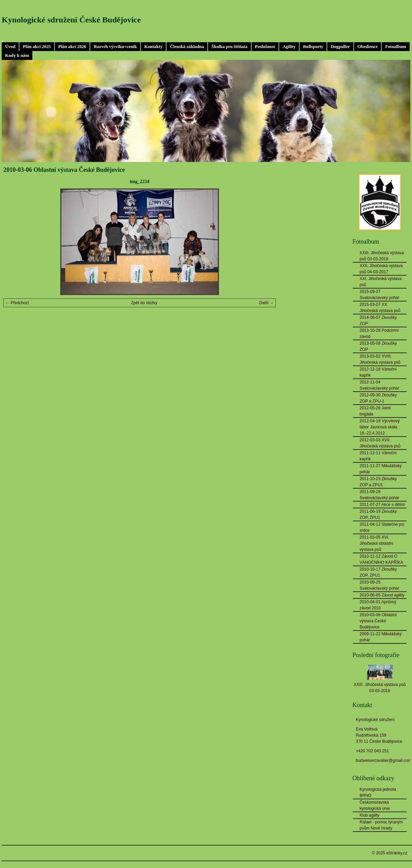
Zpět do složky (144, 303)
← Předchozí (17, 303)
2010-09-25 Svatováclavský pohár (379, 585)
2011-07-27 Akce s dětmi (382, 505)
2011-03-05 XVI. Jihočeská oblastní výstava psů (376, 543)
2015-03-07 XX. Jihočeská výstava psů (380, 308)
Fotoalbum (396, 46)
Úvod (10, 46)
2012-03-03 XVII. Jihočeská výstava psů (380, 443)
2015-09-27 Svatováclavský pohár (379, 295)
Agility (289, 46)
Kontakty (154, 46)
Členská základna (187, 46)
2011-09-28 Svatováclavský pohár (379, 495)
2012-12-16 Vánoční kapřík (378, 372)
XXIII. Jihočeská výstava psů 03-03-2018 (382, 256)
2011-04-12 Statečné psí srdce (382, 527)
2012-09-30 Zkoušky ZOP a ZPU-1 (378, 398)
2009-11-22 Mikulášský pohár (381, 637)
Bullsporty (313, 46)
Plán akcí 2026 (72, 46)
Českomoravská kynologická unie (375, 805)
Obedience (368, 46)
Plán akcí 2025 (37, 46)
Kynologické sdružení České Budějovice (71, 20)
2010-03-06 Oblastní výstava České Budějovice (378, 621)
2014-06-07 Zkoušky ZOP (378, 321)
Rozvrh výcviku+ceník (115, 46)
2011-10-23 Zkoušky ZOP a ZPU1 (378, 482)
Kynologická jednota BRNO (378, 792)
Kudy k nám (17, 55)
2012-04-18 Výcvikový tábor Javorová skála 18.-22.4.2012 (380, 427)
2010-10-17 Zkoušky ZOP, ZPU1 (378, 572)
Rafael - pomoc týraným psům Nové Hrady (381, 825)
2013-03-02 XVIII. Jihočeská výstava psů (380, 359)
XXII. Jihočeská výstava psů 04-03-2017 (381, 269)
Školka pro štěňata (229, 46)
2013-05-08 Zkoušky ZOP (378, 346)
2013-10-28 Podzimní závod (379, 333)
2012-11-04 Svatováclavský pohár (379, 385)
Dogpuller (340, 46)
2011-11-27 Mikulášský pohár (381, 469)
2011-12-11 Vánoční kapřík (378, 456)
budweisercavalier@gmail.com (384, 760)
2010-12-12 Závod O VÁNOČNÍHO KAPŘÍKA (381, 559)
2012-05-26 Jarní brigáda (375, 411)
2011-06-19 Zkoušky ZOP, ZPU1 (378, 514)
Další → (266, 303)
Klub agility (369, 815)
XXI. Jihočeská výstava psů (381, 282)
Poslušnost (265, 46)
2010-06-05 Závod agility (382, 595)
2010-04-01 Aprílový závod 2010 (378, 605)
